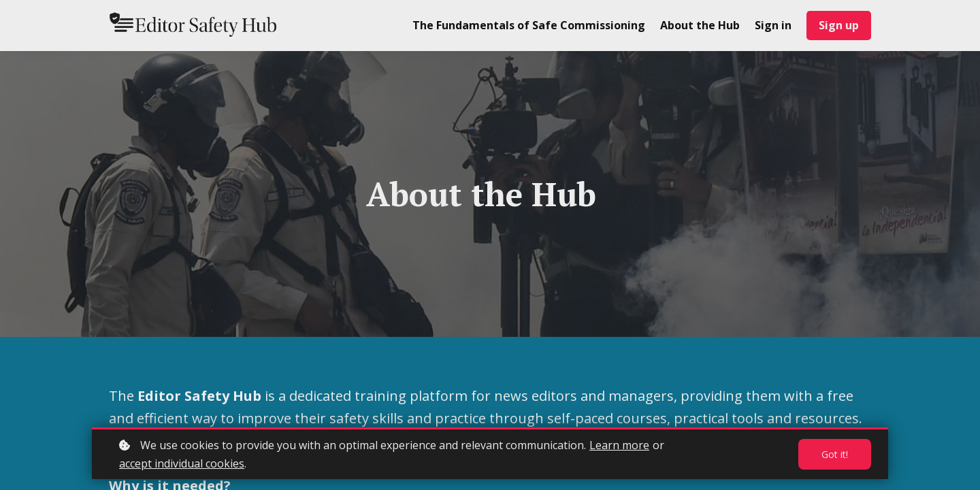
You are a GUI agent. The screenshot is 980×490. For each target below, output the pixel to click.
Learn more (619, 445)
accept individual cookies (182, 463)
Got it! (835, 454)
